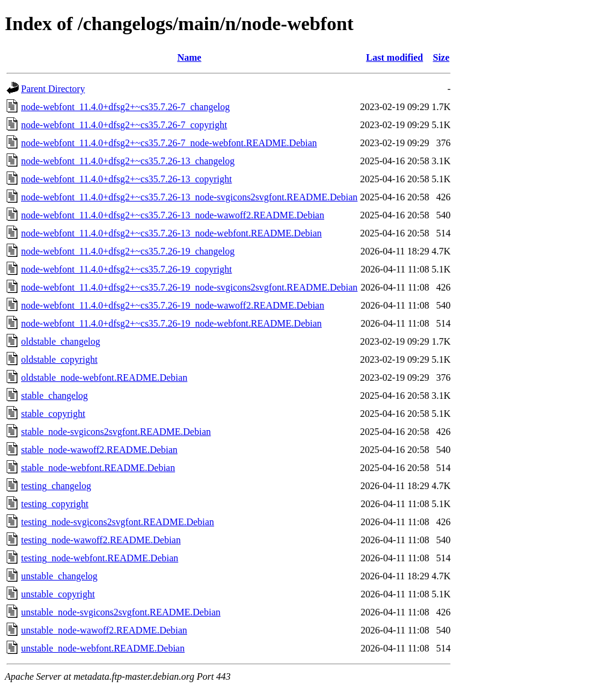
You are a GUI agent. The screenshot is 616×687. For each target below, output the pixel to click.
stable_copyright (53, 414)
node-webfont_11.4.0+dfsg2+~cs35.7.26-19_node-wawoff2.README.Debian (173, 305)
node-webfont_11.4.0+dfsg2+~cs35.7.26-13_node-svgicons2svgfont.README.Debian (189, 197)
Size (441, 57)
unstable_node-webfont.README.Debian (103, 648)
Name (189, 57)
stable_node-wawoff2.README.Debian (99, 450)
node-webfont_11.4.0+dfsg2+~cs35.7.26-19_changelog (128, 251)
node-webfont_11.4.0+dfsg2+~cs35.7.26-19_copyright (127, 269)
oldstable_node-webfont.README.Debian (104, 377)
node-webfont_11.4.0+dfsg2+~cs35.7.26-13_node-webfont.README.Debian (171, 233)
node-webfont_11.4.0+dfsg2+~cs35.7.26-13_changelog (128, 161)
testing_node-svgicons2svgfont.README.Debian (118, 522)
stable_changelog (54, 396)
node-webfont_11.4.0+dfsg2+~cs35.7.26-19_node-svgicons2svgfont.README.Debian (189, 287)
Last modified (395, 57)
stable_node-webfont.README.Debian (98, 468)
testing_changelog (56, 486)
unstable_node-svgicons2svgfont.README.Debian (121, 612)
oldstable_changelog (61, 341)
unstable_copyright (58, 594)
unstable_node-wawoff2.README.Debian (104, 630)
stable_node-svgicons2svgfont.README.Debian (116, 432)
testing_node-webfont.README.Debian (100, 558)
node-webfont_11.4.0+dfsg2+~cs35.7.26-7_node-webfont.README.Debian (169, 143)
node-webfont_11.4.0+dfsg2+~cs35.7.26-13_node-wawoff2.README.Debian (173, 215)
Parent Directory (53, 89)
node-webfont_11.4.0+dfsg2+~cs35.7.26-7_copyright (124, 125)
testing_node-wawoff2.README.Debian (101, 540)
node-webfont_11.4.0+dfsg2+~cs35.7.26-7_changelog (125, 107)
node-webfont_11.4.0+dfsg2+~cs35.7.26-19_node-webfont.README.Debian (171, 323)
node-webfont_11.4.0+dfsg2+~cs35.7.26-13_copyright (127, 179)
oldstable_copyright (59, 359)
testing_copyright (55, 504)
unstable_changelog (59, 576)
